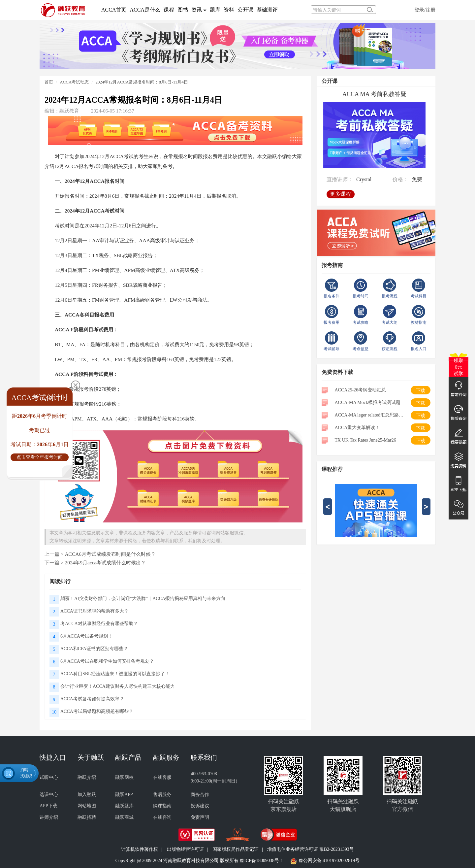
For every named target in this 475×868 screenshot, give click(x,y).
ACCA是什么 (145, 10)
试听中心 (49, 777)
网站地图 (87, 806)
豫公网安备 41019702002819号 (329, 861)
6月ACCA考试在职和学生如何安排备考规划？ (107, 661)
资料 (229, 10)
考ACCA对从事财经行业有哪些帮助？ (99, 624)
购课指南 (162, 806)
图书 (183, 10)
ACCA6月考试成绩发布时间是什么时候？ (110, 554)
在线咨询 (162, 817)
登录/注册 (425, 10)
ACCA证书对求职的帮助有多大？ (95, 611)
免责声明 (200, 817)
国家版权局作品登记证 (236, 849)
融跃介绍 (87, 777)
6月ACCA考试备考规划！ (86, 636)
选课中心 (49, 795)
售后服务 (162, 795)
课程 (169, 10)
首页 (49, 82)
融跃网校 (124, 777)
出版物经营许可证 (185, 849)
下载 (421, 391)
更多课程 (342, 192)
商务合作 (200, 795)
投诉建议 (200, 806)
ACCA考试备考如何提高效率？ (92, 699)
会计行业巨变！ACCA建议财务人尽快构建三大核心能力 (118, 686)
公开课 (245, 10)
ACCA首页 (114, 10)
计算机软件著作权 (140, 849)
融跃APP (124, 795)
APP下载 (48, 806)
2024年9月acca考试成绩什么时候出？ (105, 563)
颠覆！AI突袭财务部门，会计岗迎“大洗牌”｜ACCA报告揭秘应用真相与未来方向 (143, 599)
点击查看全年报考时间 (40, 457)
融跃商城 (124, 817)
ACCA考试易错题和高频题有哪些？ (97, 711)
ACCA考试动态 (74, 82)
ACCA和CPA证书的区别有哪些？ (94, 649)
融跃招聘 (87, 817)
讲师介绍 (49, 817)
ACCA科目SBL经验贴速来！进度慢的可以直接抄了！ (115, 674)
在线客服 (162, 777)
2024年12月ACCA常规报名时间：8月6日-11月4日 (142, 82)
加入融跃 (87, 795)
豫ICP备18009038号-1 (261, 861)
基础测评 (267, 10)
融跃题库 (124, 806)
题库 (215, 10)
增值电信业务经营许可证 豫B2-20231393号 (311, 849)
